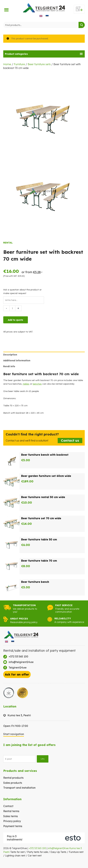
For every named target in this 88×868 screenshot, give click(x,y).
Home (7, 64)
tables (26, 384)
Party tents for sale (38, 852)
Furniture (19, 64)
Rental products (13, 778)
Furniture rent (76, 852)
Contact (8, 806)
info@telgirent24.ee (58, 848)
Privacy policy (12, 821)
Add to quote (15, 320)
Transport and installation (19, 788)
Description (10, 355)
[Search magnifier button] (82, 25)
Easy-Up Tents (58, 852)
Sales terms (11, 816)
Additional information (17, 360)
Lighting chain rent (15, 856)
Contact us (70, 440)
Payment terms (13, 826)
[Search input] (41, 25)
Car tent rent (35, 856)
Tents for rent (17, 852)
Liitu (43, 759)
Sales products (13, 783)
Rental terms (11, 811)
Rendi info (9, 366)
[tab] (44, 54)
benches (37, 384)
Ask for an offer (17, 674)
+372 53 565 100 (37, 848)
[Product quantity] (12, 308)
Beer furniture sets (39, 64)
